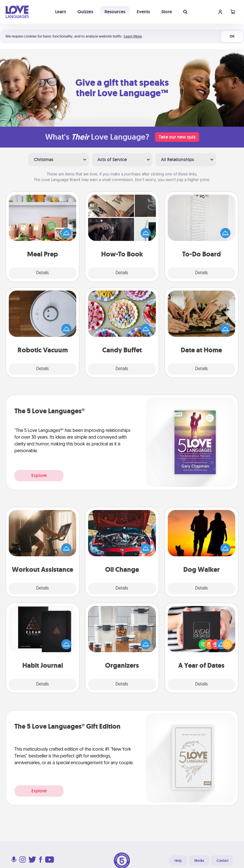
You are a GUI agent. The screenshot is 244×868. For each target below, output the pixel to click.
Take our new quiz (177, 137)
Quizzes (85, 12)
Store (167, 12)
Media (199, 861)
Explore (39, 475)
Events (143, 12)
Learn (61, 12)
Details (43, 273)
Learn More (133, 36)
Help (178, 861)
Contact (223, 861)
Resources (115, 12)
